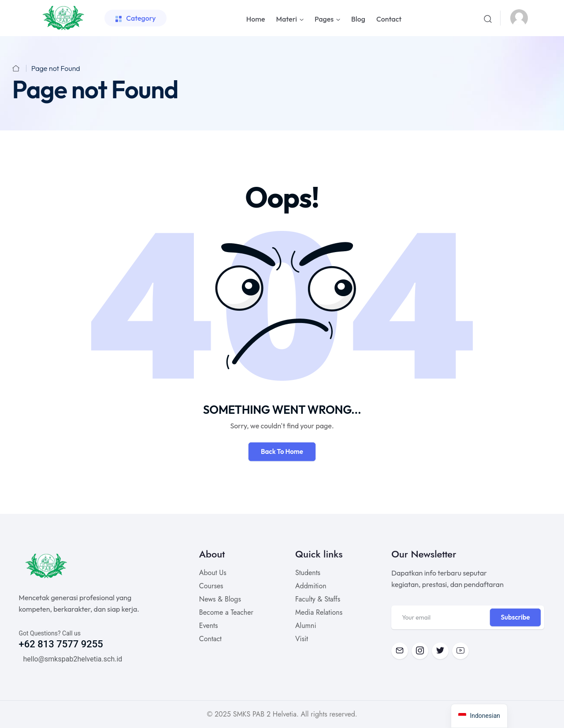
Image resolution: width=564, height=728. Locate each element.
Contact (389, 19)
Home (256, 19)
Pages (324, 19)
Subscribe (515, 617)
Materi (287, 19)
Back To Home (282, 451)
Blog (358, 19)
